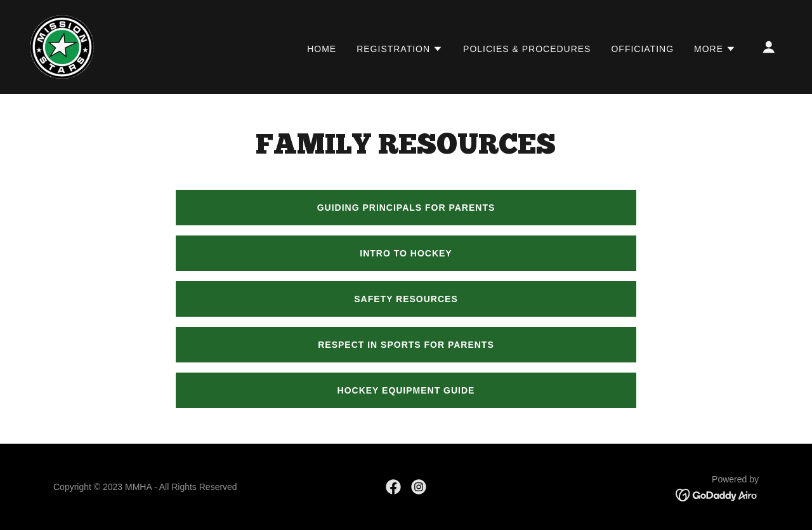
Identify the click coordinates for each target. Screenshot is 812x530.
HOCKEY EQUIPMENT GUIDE (406, 390)
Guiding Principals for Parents (406, 208)
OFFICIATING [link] (642, 49)
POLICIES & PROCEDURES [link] (527, 49)
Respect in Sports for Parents (406, 345)
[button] (400, 49)
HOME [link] (322, 49)
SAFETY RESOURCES (406, 299)
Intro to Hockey (406, 253)
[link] (62, 46)
